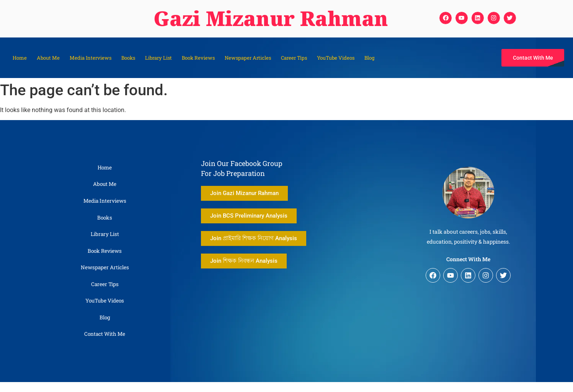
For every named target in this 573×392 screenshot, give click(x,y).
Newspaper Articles (248, 58)
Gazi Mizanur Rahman (263, 19)
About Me (48, 58)
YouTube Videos (336, 58)
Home (20, 58)
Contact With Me (105, 344)
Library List (158, 58)
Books (128, 58)
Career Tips (294, 58)
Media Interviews (91, 58)
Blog (369, 58)
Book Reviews (198, 58)
